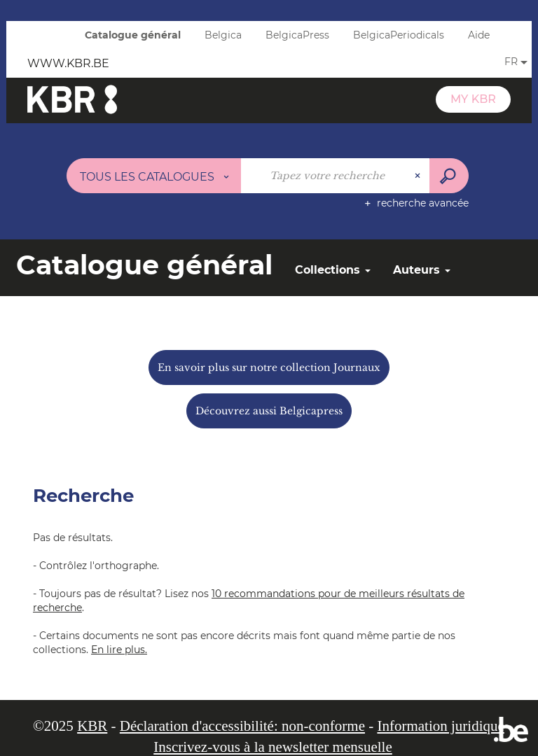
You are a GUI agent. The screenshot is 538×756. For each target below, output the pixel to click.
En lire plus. (119, 650)
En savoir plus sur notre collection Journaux (269, 367)
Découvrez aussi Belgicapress (269, 411)
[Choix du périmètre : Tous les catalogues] (154, 176)
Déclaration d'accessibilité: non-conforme (242, 726)
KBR (92, 726)
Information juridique (440, 726)
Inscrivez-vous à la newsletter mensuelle (273, 747)
